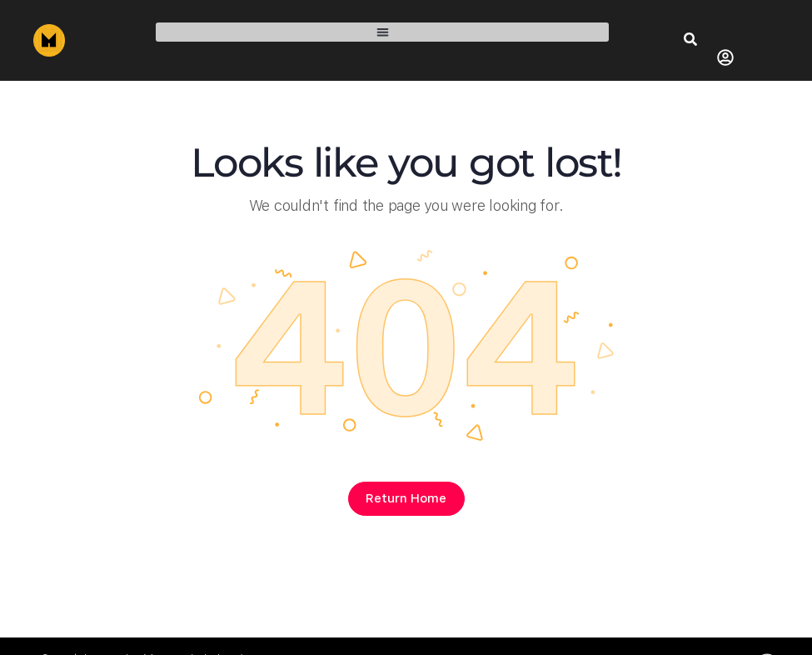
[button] (383, 32)
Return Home (406, 498)
